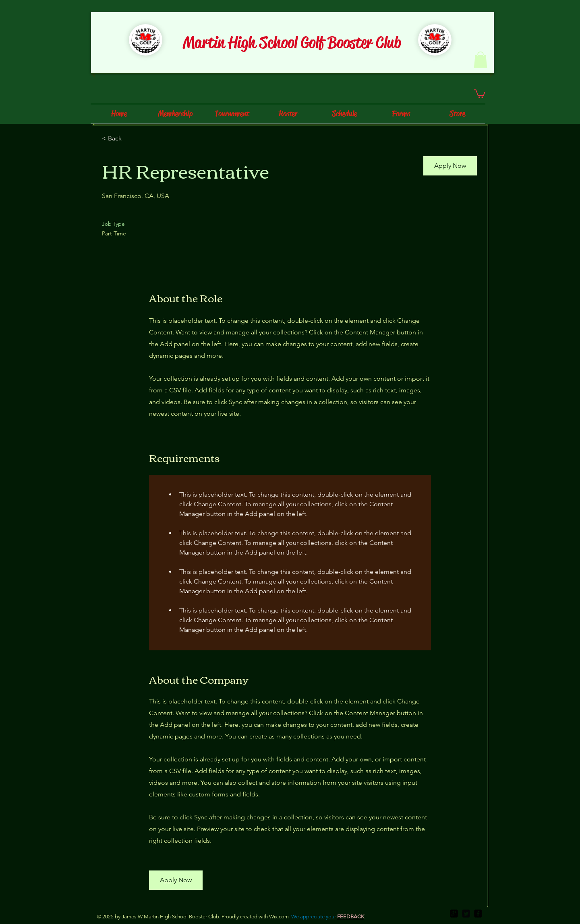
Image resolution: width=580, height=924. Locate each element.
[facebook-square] (478, 914)
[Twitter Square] (466, 914)
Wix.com (279, 917)
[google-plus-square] (454, 914)
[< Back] (130, 139)
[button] (481, 60)
